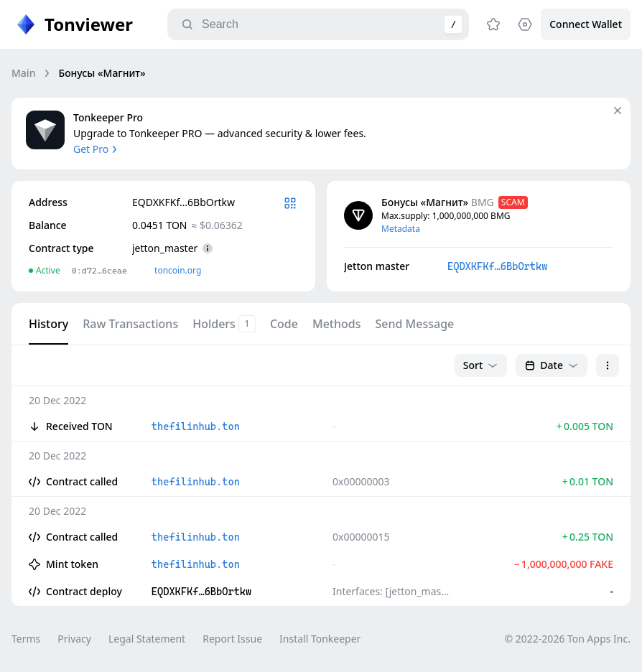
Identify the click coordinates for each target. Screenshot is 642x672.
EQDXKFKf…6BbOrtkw (497, 266)
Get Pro (97, 149)
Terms (26, 639)
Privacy (74, 639)
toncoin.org (178, 270)
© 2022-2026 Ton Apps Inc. (568, 639)
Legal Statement (147, 639)
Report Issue (232, 639)
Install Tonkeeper (320, 639)
